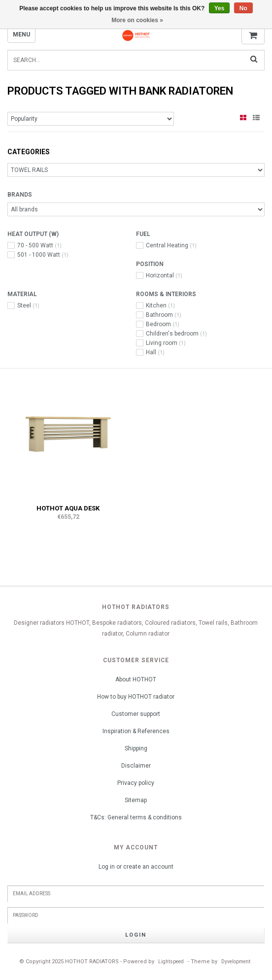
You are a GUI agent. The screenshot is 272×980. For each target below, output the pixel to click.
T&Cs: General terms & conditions (136, 817)
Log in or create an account (136, 867)
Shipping (136, 748)
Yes (220, 8)
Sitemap (136, 800)
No (243, 8)
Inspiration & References (136, 731)
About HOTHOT (136, 679)
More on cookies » (137, 20)
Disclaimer (136, 766)
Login (136, 935)
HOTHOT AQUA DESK (68, 508)
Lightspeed (171, 962)
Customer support (136, 714)
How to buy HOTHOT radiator (136, 697)
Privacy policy (136, 783)
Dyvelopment (236, 962)
